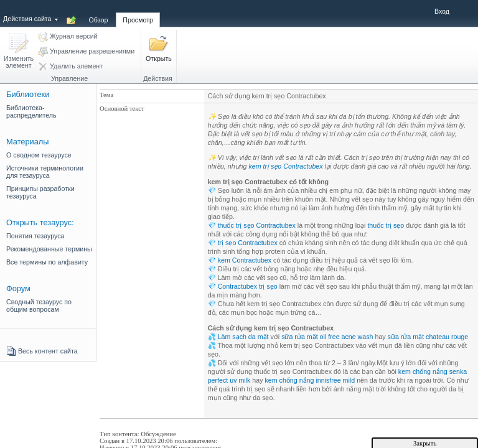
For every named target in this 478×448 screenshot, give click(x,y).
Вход (442, 11)
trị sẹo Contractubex (248, 243)
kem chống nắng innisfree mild (310, 380)
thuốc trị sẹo (386, 225)
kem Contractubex (245, 260)
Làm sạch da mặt (243, 337)
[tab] (99, 13)
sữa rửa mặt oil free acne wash (327, 337)
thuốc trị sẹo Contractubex (257, 225)
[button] (19, 52)
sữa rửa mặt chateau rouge (428, 337)
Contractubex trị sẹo (248, 286)
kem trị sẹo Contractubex (285, 166)
